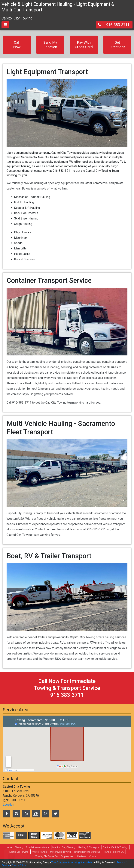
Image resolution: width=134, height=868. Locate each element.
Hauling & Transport (89, 847)
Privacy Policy (19, 865)
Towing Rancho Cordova (87, 852)
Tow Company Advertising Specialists (72, 862)
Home (9, 847)
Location (8, 805)
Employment (68, 856)
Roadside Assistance (38, 847)
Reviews (82, 856)
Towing (19, 847)
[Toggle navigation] (5, 25)
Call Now (17, 45)
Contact (94, 856)
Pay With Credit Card (84, 45)
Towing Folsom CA (113, 852)
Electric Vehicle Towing (115, 847)
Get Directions (117, 45)
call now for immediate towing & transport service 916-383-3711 (67, 688)
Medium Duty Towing (64, 847)
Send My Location (50, 45)
